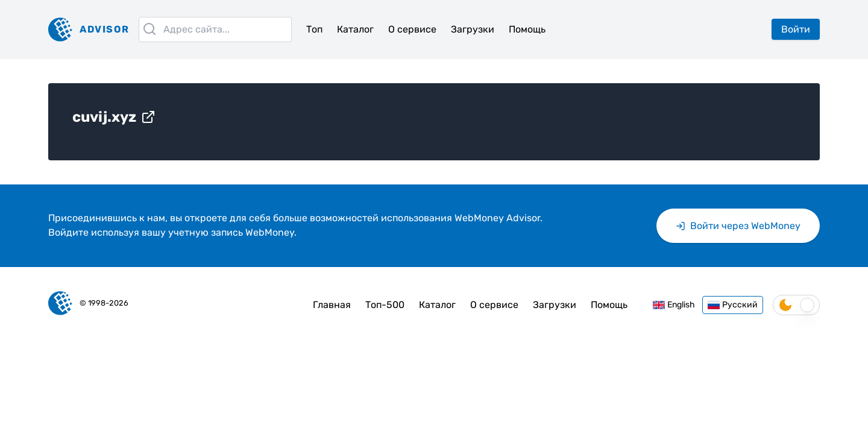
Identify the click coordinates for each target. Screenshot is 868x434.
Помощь (527, 29)
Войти (796, 29)
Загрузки (473, 29)
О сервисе (412, 29)
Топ (314, 29)
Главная (332, 305)
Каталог (355, 29)
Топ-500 (385, 305)
